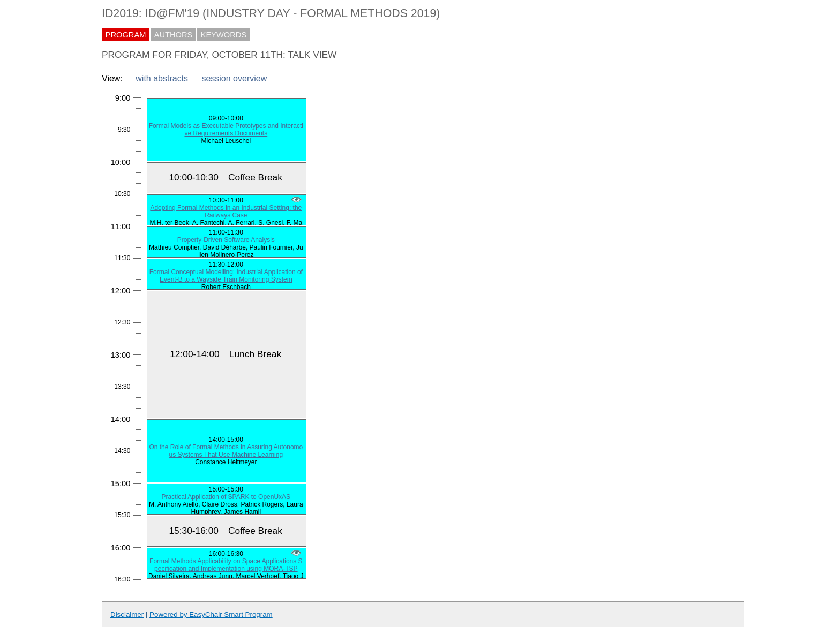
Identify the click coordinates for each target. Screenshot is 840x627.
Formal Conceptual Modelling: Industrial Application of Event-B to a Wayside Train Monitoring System (226, 276)
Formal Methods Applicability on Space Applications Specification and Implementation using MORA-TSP (226, 565)
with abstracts (162, 78)
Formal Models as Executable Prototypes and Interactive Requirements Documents (226, 130)
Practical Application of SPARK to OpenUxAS (226, 497)
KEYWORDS (224, 35)
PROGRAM (126, 35)
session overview (234, 78)
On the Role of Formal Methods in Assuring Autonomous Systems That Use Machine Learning (226, 451)
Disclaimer (127, 614)
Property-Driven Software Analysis (226, 240)
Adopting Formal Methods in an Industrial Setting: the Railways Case (226, 211)
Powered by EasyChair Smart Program (211, 614)
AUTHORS (174, 35)
